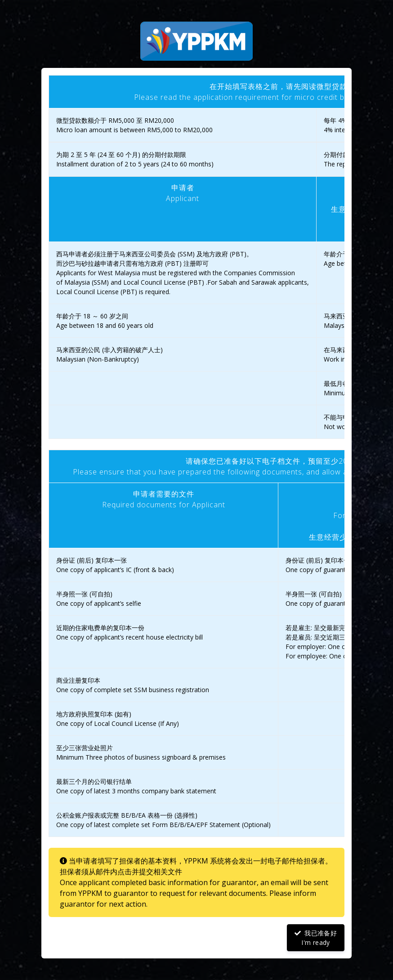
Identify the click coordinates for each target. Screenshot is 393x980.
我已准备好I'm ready (316, 938)
